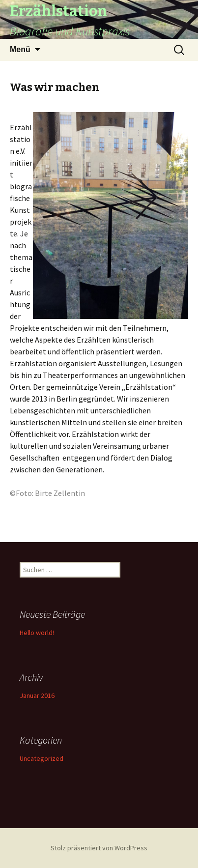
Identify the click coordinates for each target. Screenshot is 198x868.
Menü (20, 49)
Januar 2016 (37, 695)
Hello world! (37, 633)
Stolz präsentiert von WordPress (99, 848)
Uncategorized (42, 758)
